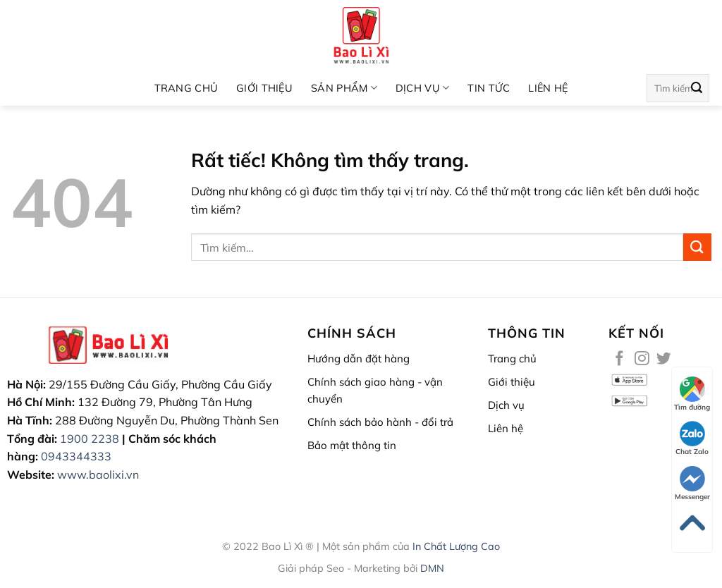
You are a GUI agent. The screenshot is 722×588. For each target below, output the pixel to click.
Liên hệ (548, 88)
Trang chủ (186, 88)
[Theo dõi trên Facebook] (619, 359)
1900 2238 (90, 439)
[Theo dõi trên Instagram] (642, 359)
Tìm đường (692, 394)
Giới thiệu (264, 88)
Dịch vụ (423, 88)
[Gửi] (697, 88)
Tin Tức (489, 88)
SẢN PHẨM (344, 88)
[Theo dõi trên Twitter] (664, 359)
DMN (432, 568)
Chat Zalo (692, 439)
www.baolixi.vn (98, 474)
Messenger (692, 484)
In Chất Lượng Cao (456, 546)
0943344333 (76, 456)
